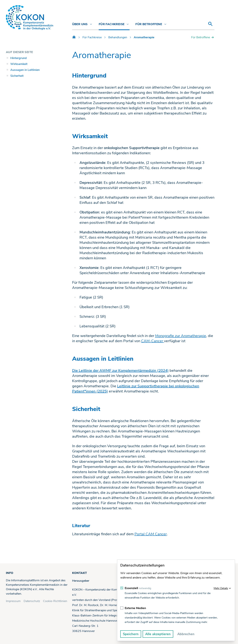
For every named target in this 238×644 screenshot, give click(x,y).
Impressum (13, 601)
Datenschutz (32, 601)
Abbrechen (186, 634)
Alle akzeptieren (158, 634)
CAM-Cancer (153, 341)
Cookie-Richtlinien (55, 601)
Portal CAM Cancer (151, 534)
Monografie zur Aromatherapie (181, 336)
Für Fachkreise (92, 37)
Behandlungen (118, 37)
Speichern (131, 634)
